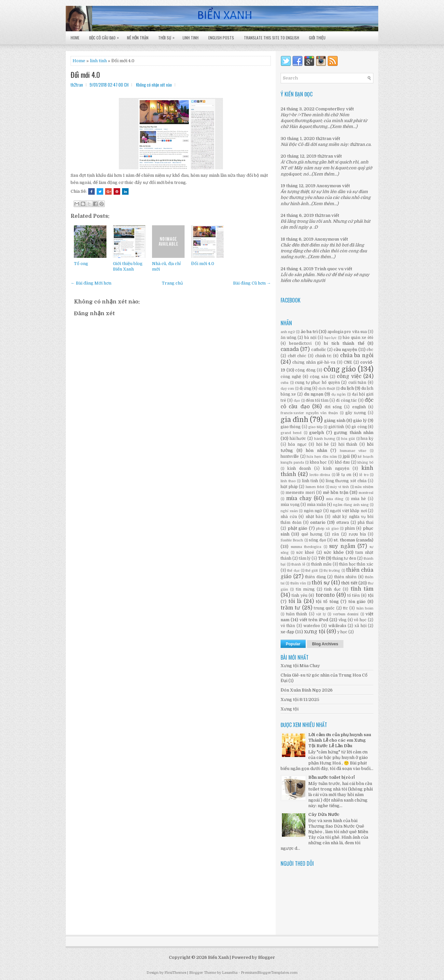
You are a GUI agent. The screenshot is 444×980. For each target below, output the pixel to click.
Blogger (267, 957)
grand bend (291, 433)
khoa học (319, 462)
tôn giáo (357, 602)
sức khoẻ (305, 553)
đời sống (333, 407)
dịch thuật (327, 389)
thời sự (320, 583)
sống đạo (317, 540)
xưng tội (315, 632)
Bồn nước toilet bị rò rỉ (331, 777)
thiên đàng (315, 577)
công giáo (340, 369)
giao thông (291, 427)
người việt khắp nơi (348, 511)
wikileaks (337, 626)
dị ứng (305, 388)
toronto (325, 595)
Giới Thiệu (317, 38)
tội (371, 595)
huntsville (290, 456)
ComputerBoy (330, 109)
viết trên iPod (314, 620)
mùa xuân (316, 505)
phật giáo (298, 528)
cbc (370, 350)
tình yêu (299, 595)
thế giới (312, 571)
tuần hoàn (365, 608)
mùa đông (335, 499)
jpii (346, 456)
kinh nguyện (336, 469)
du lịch (347, 388)
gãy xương (356, 413)
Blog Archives (325, 644)
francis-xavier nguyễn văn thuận (309, 413)
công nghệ (291, 377)
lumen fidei (315, 487)
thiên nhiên (346, 577)
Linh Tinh (191, 38)
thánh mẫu (321, 564)
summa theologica (306, 547)
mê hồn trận (336, 492)
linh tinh (98, 61)
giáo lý (360, 420)
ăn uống (288, 338)
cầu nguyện (345, 350)
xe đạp (287, 632)
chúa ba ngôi (357, 356)
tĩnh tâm (362, 589)
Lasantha (230, 973)
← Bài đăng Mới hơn (91, 283)
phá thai (366, 523)
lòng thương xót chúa (346, 481)
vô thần (288, 626)
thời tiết (349, 583)
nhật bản (314, 517)
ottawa (343, 523)
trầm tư (290, 608)
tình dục (332, 589)
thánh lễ (298, 564)
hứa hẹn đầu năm (322, 457)
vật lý (321, 614)
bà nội (310, 338)
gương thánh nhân (354, 433)
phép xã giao (327, 529)
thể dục (293, 571)
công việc (349, 376)
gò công (359, 427)
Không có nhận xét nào (154, 85)
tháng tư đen (344, 558)
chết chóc (297, 356)
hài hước (298, 439)
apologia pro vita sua (347, 332)
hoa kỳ (367, 439)
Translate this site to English (271, 38)
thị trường (332, 571)
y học (342, 632)
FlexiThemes (175, 973)
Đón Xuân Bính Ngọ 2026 (307, 690)
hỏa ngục (297, 444)
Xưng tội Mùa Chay (300, 666)
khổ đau (342, 462)
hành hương (325, 439)
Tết (321, 558)
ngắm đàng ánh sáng (351, 505)
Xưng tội (290, 709)
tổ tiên (354, 595)
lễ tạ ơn (344, 475)
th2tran (324, 139)
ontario (318, 522)
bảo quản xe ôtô (358, 338)
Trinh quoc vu (329, 269)
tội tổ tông (327, 602)
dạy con (287, 389)
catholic (319, 350)
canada (290, 349)
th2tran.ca (360, 144)
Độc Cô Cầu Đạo (106, 36)
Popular (293, 644)
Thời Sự (168, 36)
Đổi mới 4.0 (85, 75)
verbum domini (346, 614)
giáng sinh (335, 420)
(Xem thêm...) (344, 126)
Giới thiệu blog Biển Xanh (128, 266)
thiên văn (298, 583)
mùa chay (299, 498)
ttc (346, 608)
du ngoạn (314, 394)
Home (75, 38)
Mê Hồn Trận (138, 38)
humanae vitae (353, 451)
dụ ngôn (339, 394)
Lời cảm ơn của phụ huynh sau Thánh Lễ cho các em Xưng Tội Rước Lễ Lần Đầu (340, 740)
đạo (297, 401)
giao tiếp (315, 427)
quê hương (312, 534)
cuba (284, 383)
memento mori (300, 493)
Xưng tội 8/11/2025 (300, 700)
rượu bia (357, 534)
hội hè (323, 444)
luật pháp (289, 487)
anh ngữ (288, 332)
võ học (360, 620)
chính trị (323, 356)
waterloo (312, 626)
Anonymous (329, 186)
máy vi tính (339, 487)
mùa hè (358, 499)
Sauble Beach (292, 540)
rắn (335, 534)
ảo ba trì (309, 332)
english (359, 407)
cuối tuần (357, 383)
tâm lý (305, 558)
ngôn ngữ (313, 511)
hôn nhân (316, 450)
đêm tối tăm (317, 400)
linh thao (288, 481)
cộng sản (319, 377)
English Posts (221, 38)
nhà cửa (289, 517)
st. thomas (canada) (354, 540)
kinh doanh (299, 469)
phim (350, 528)
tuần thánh (297, 614)
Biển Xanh (218, 957)
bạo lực (331, 338)
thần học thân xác (356, 564)
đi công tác (346, 400)
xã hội (360, 626)
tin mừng (305, 589)
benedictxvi (300, 343)
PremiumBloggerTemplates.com (269, 973)
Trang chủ (172, 283)
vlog (342, 620)
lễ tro (364, 475)
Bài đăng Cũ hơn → (252, 283)
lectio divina (320, 475)
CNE (348, 362)
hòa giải (348, 439)
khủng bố (365, 462)
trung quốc (324, 608)
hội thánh (348, 444)
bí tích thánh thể (344, 343)
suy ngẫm (342, 546)
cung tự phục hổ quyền (317, 383)
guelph (317, 433)
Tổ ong (81, 264)
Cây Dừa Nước (324, 814)
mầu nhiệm (364, 487)
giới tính (336, 427)
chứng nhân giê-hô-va (314, 362)
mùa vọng (290, 505)
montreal (366, 493)
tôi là (295, 601)
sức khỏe (334, 552)
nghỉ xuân (289, 511)
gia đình (294, 420)
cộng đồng (305, 370)
